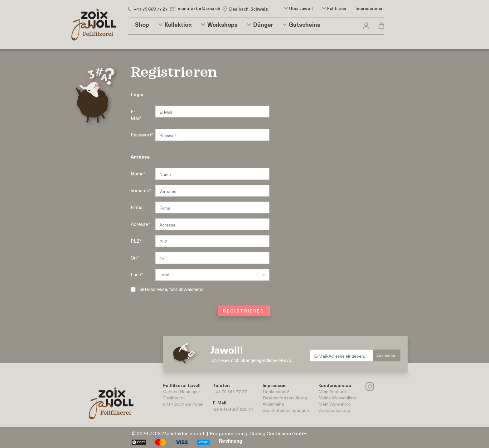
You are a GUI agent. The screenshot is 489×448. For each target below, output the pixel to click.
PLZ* (136, 241)
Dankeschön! (276, 391)
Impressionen (370, 8)
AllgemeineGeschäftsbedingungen (286, 407)
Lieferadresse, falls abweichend (171, 289)
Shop (142, 25)
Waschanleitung (334, 410)
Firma (137, 207)
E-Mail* (136, 115)
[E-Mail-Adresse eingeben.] (342, 355)
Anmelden (387, 355)
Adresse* (140, 224)
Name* (138, 174)
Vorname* (141, 190)
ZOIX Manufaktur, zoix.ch (177, 433)
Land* (137, 274)
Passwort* (141, 135)
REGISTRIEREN (244, 311)
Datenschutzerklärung (285, 398)
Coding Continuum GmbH (278, 433)
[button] (366, 24)
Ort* (135, 258)
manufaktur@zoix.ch (233, 409)
